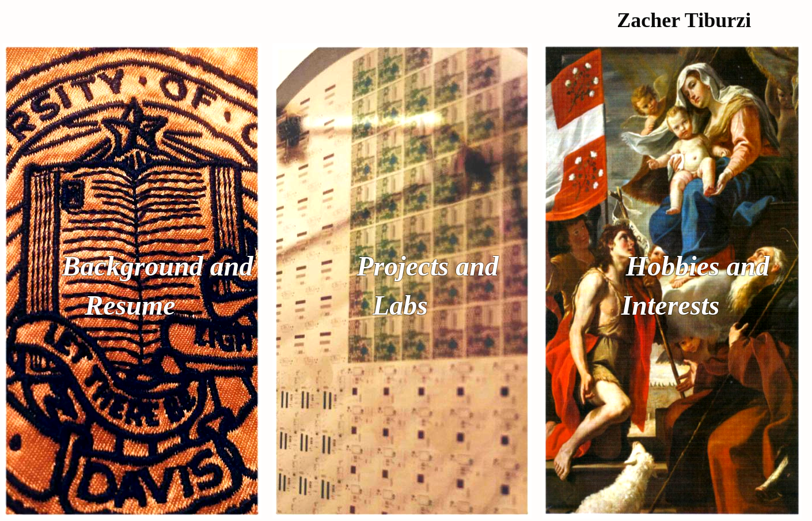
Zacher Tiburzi (684, 20)
